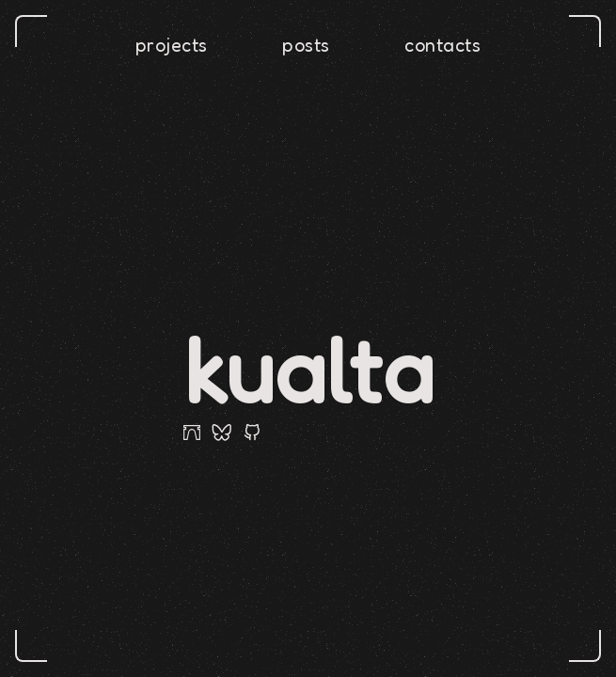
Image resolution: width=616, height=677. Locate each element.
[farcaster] (192, 433)
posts (306, 45)
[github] (252, 433)
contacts (442, 45)
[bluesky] (222, 433)
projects (172, 45)
